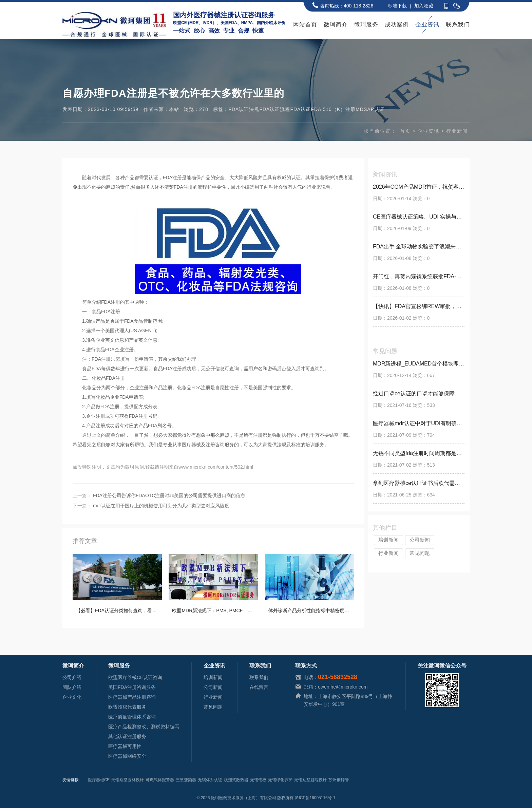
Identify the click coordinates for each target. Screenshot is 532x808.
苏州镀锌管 (339, 780)
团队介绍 (72, 687)
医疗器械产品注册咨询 (132, 697)
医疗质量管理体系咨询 (132, 717)
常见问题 (420, 553)
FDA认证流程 (275, 109)
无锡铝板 (258, 780)
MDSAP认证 (370, 109)
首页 (405, 131)
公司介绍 (72, 677)
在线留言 (259, 687)
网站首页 (305, 25)
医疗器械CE (99, 780)
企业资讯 (427, 25)
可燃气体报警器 (160, 780)
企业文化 (72, 697)
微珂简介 (336, 25)
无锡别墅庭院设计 (310, 780)
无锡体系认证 (210, 780)
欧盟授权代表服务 (127, 707)
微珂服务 (366, 25)
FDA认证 (300, 109)
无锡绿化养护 (280, 780)
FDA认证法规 (244, 109)
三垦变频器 (186, 780)
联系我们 (458, 25)
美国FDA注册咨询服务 (132, 687)
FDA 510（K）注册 (333, 109)
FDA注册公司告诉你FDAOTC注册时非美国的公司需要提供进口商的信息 (169, 495)
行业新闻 (457, 131)
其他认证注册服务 (127, 736)
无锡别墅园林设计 (128, 780)
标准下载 (397, 6)
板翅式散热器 (236, 780)
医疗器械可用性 (125, 746)
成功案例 (397, 25)
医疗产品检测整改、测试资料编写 (144, 727)
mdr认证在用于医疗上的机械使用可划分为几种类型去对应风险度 (161, 506)
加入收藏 (424, 6)
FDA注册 (172, 177)
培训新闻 (388, 540)
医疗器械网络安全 (127, 756)
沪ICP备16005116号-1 (315, 798)
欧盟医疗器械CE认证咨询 (135, 677)
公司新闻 (420, 540)
